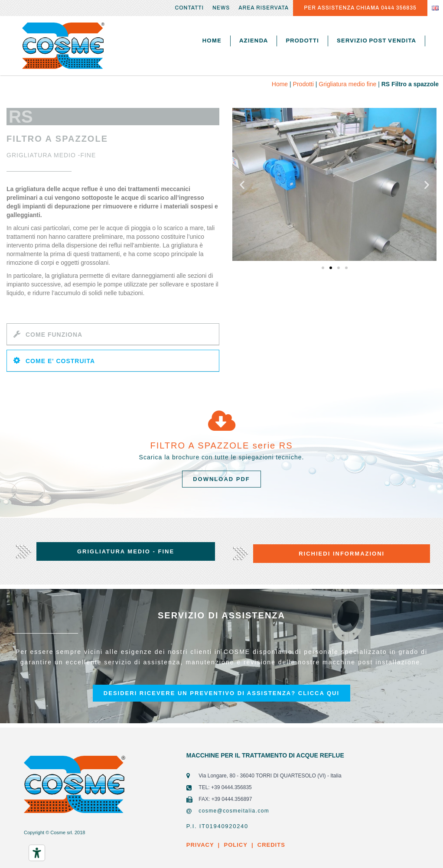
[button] (323, 268)
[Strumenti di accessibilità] (37, 853)
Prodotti (302, 41)
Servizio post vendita (376, 41)
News (221, 8)
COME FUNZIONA (54, 335)
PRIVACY (200, 845)
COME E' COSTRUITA (60, 361)
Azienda (254, 41)
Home (212, 41)
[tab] (113, 334)
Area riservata (264, 8)
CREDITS (270, 845)
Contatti (189, 8)
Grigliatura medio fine (347, 84)
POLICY (235, 845)
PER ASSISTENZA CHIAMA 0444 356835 (360, 8)
